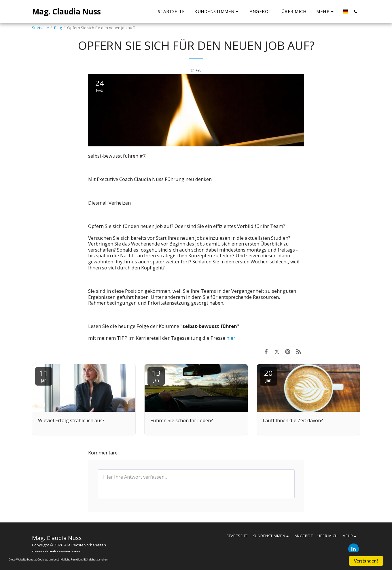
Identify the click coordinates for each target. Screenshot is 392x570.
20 (268, 375)
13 (156, 375)
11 (44, 375)
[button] (178, 11)
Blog (58, 28)
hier (231, 338)
